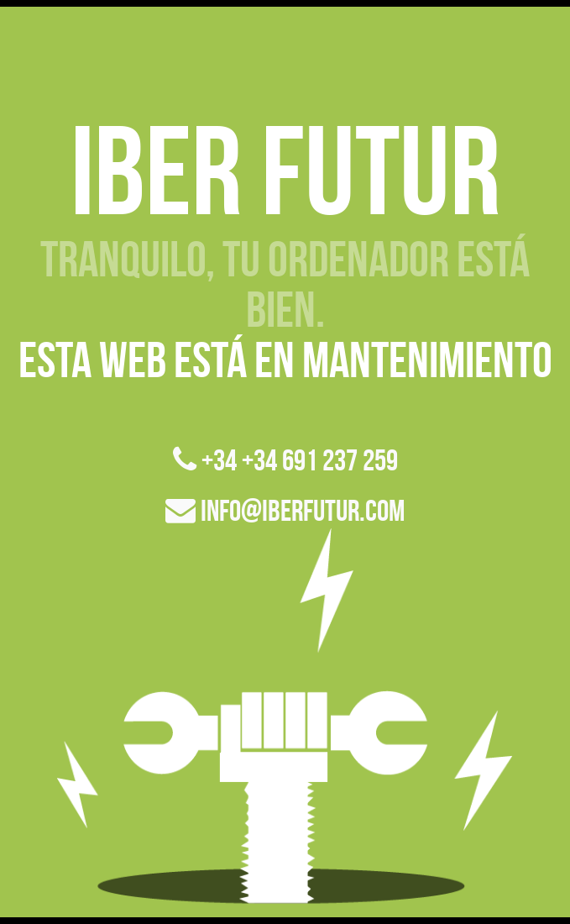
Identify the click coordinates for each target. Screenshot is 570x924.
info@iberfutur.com (285, 510)
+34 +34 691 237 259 (285, 460)
